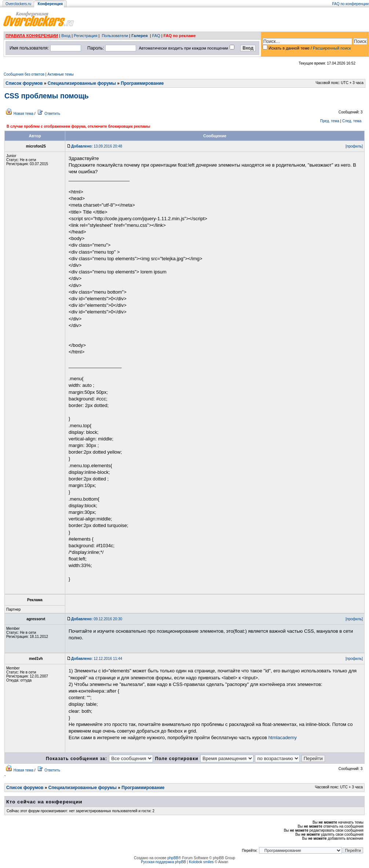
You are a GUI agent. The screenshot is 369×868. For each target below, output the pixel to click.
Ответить (52, 114)
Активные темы (61, 74)
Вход (66, 36)
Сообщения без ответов (24, 74)
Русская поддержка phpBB (163, 862)
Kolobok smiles (201, 862)
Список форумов (24, 83)
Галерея (139, 36)
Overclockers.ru (18, 4)
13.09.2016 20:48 (97, 146)
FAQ (156, 36)
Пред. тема (330, 121)
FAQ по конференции (350, 4)
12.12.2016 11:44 (97, 659)
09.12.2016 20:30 (97, 619)
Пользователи (115, 36)
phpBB (173, 858)
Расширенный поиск (332, 48)
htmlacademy (283, 738)
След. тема (352, 121)
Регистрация (85, 36)
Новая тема (23, 114)
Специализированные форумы (82, 83)
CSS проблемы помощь (47, 96)
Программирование (142, 83)
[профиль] (354, 146)
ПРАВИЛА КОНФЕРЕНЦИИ (32, 36)
